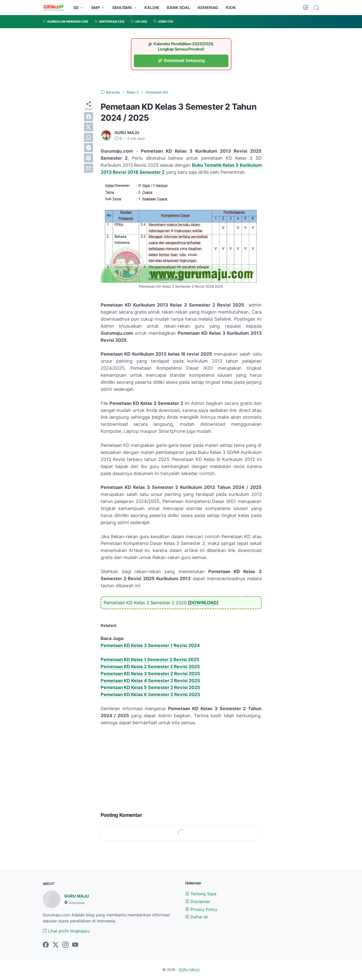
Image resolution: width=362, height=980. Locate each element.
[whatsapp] (89, 137)
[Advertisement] (181, 768)
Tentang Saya (201, 894)
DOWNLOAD (203, 603)
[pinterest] (89, 158)
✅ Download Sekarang (181, 61)
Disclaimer (198, 902)
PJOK (231, 8)
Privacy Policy (201, 909)
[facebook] (89, 117)
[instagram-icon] (65, 945)
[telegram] (89, 148)
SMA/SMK (122, 8)
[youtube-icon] (75, 945)
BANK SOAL (178, 8)
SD (76, 8)
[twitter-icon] (56, 945)
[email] (89, 168)
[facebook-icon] (46, 945)
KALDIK (152, 8)
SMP (95, 8)
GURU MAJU (77, 896)
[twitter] (89, 127)
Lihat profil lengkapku (66, 931)
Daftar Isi (196, 917)
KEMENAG (208, 8)
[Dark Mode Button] (306, 8)
